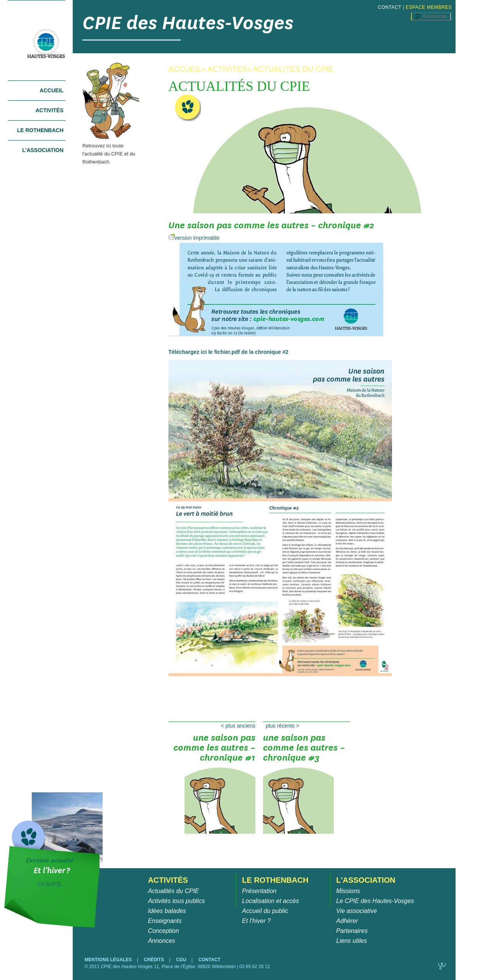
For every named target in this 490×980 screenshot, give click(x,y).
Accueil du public (265, 911)
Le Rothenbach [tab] (40, 130)
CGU (182, 960)
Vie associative (356, 911)
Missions (348, 891)
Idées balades (167, 911)
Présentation (259, 891)
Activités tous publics (176, 901)
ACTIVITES (227, 69)
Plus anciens (238, 726)
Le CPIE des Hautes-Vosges (375, 901)
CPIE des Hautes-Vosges (188, 23)
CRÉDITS (155, 960)
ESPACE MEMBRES (429, 7)
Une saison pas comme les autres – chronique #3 (304, 750)
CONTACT (390, 7)
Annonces (161, 941)
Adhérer (347, 921)
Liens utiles (351, 941)
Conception (163, 931)
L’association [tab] (43, 150)
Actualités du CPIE (173, 891)
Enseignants (165, 921)
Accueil (52, 90)
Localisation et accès (270, 901)
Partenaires (352, 931)
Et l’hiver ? (256, 921)
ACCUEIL (185, 69)
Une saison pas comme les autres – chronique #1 (214, 750)
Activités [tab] (50, 110)
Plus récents (283, 726)
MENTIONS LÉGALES (109, 960)
